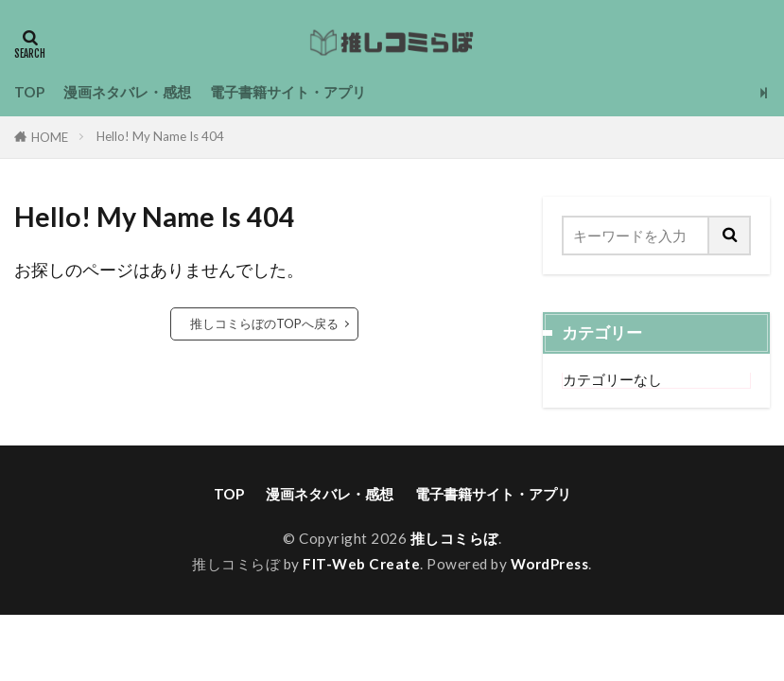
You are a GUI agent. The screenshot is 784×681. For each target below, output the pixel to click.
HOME (50, 137)
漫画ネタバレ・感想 (127, 92)
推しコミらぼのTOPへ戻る (264, 323)
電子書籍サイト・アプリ (288, 92)
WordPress (550, 564)
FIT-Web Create (361, 564)
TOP (29, 92)
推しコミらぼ (454, 538)
